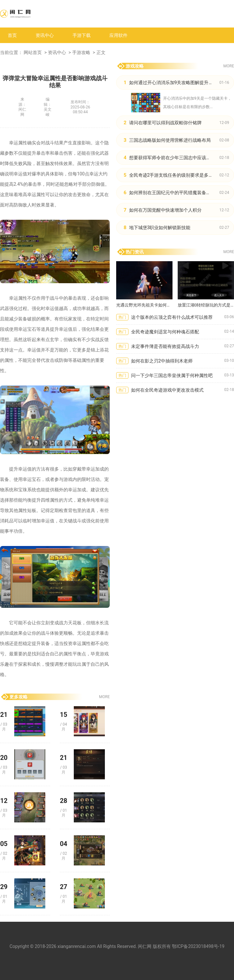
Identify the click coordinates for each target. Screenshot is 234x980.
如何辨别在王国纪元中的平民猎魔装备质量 (172, 193)
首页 (12, 35)
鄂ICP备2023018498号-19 (198, 946)
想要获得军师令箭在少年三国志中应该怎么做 (174, 158)
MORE (104, 697)
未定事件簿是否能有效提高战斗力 (165, 346)
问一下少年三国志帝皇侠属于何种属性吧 (172, 375)
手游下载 (82, 35)
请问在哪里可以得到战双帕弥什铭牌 (165, 123)
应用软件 (118, 35)
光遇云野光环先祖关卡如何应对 (144, 305)
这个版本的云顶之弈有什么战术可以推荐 (172, 317)
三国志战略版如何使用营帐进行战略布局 (170, 140)
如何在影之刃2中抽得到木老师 (162, 361)
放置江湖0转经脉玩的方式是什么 (206, 305)
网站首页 (33, 52)
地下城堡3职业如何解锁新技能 (160, 228)
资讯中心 (45, 35)
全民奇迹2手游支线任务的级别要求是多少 (171, 175)
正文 (101, 52)
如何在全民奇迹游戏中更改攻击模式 (167, 390)
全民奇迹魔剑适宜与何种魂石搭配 (165, 332)
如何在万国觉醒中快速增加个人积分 (165, 210)
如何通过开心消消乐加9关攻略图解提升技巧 (173, 83)
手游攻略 (81, 52)
